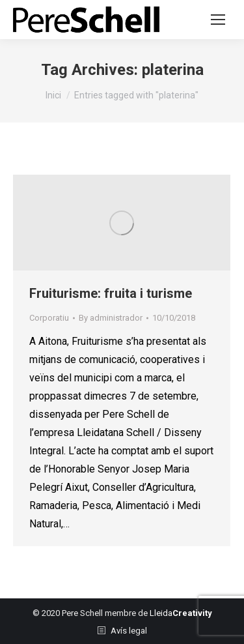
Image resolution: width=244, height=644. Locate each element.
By (111, 318)
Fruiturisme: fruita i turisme (111, 293)
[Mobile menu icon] (218, 20)
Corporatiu (49, 318)
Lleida (181, 613)
